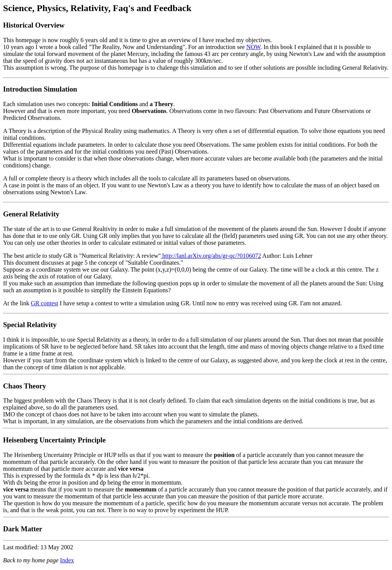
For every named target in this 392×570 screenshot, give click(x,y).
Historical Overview (34, 25)
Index (67, 560)
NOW (253, 47)
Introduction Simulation (40, 89)
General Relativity (31, 214)
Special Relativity (30, 325)
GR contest (44, 303)
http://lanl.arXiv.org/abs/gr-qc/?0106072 (211, 256)
